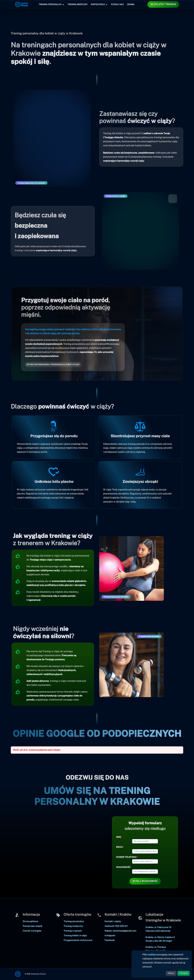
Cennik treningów (32, 931)
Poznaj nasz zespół (32, 926)
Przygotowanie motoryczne (78, 940)
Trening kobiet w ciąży (75, 935)
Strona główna (30, 921)
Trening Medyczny (78, 4)
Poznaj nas (117, 4)
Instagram (110, 935)
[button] (163, 4)
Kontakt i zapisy (113, 921)
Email (120, 847)
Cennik (131, 4)
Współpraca (98, 4)
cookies (152, 954)
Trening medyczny (73, 926)
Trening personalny (74, 921)
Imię (118, 837)
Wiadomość (123, 867)
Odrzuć (171, 973)
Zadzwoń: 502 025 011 (116, 926)
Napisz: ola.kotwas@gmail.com (120, 931)
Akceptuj (184, 973)
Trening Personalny (50, 4)
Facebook (110, 940)
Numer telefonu (126, 857)
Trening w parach (73, 931)
